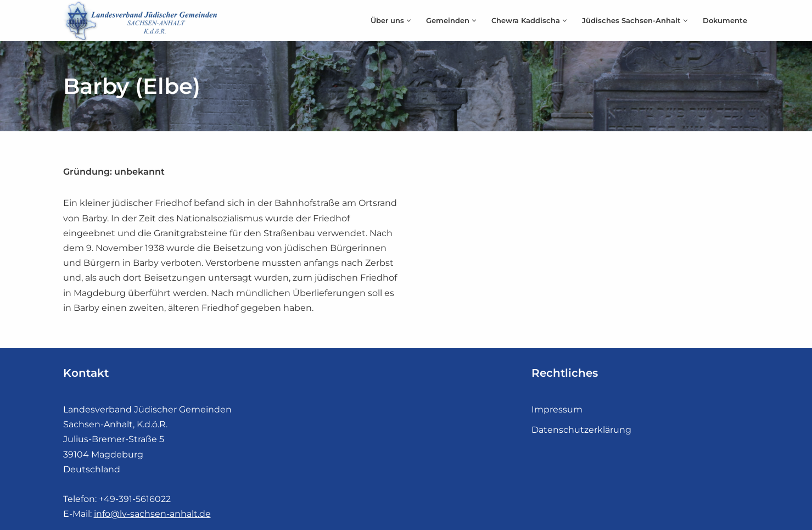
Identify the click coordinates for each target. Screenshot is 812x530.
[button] (409, 21)
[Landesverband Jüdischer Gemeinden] (143, 21)
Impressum (557, 409)
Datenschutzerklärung (581, 430)
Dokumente (725, 21)
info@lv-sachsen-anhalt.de (152, 514)
